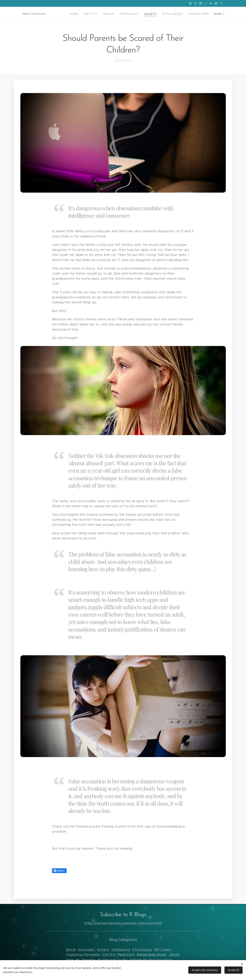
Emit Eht (109, 955)
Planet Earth (126, 955)
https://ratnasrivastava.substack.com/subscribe (123, 923)
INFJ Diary (163, 950)
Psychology (142, 950)
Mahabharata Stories (152, 955)
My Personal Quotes (112, 960)
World (71, 950)
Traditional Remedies (83, 955)
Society (103, 950)
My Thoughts (86, 960)
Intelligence (121, 950)
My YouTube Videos (158, 960)
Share (59, 871)
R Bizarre (136, 960)
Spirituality (86, 950)
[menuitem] (83, 14)
